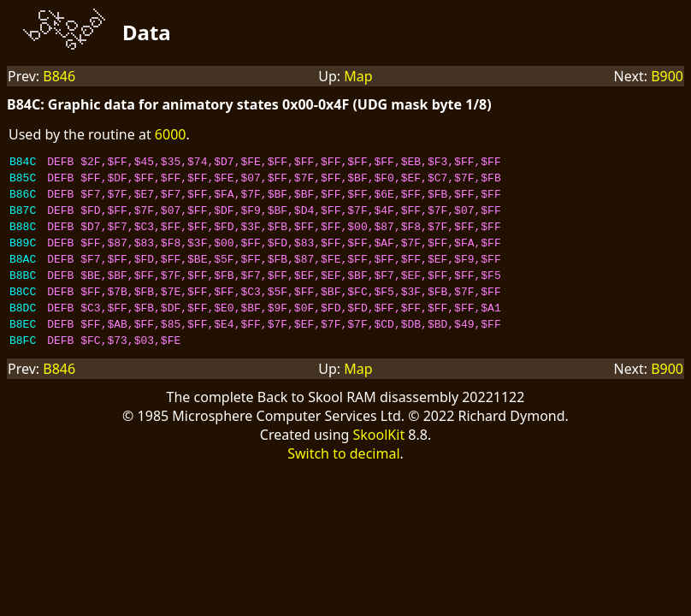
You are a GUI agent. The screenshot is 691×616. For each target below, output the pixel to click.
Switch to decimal (343, 484)
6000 (171, 134)
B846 (59, 76)
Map (358, 76)
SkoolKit (379, 465)
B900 (667, 76)
